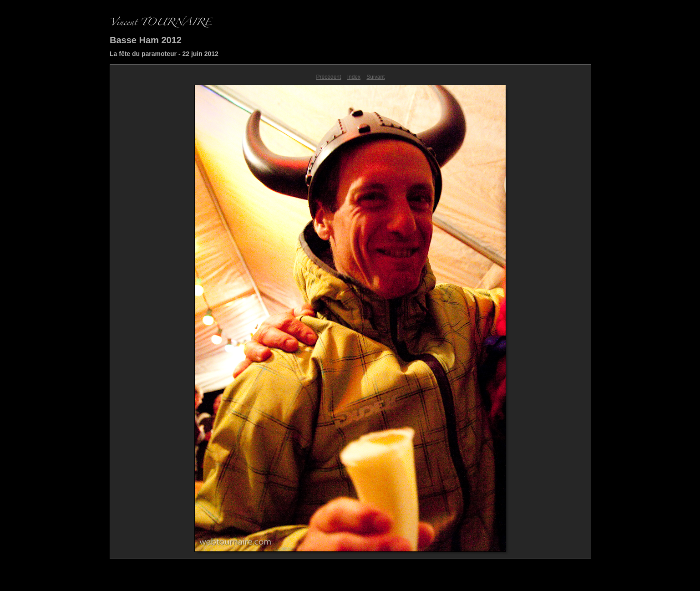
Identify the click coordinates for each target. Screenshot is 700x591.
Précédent (329, 77)
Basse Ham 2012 (146, 40)
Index (354, 77)
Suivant (375, 77)
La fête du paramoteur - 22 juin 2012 (164, 54)
